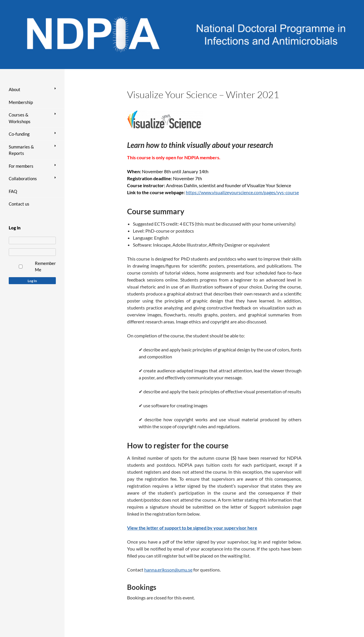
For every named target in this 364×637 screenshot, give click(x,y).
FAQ (13, 191)
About (15, 89)
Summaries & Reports (21, 150)
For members (21, 166)
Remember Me (45, 267)
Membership (21, 102)
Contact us (19, 204)
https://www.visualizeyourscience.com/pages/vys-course (242, 192)
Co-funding (19, 134)
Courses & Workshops (20, 118)
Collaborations (23, 178)
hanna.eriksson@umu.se (168, 570)
